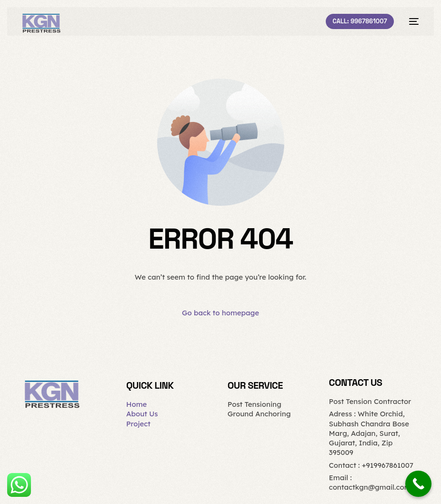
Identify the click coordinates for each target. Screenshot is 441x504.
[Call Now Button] (418, 484)
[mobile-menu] (411, 21)
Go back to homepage (220, 313)
